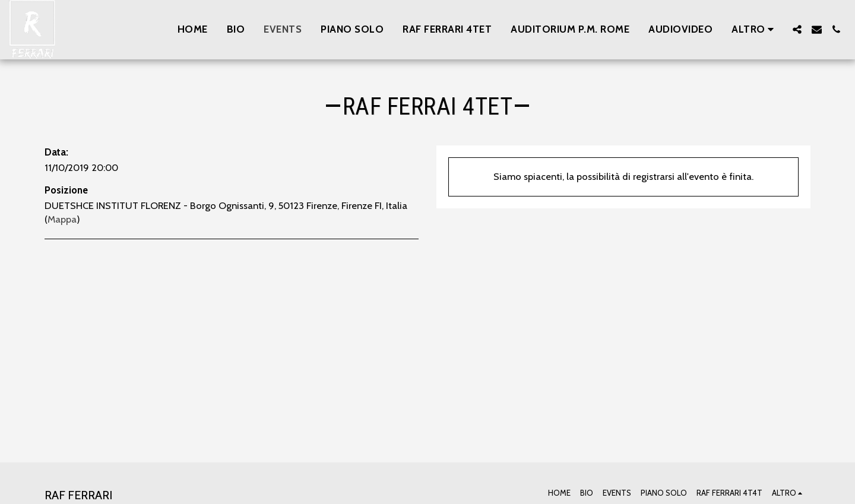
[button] (797, 29)
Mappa (62, 219)
